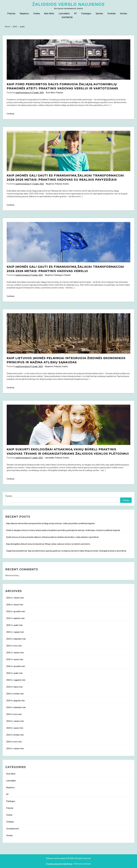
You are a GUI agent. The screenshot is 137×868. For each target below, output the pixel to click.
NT (75, 14)
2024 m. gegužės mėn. (16, 701)
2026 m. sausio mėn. (15, 605)
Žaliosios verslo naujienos (68, 4)
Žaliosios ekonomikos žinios (68, 9)
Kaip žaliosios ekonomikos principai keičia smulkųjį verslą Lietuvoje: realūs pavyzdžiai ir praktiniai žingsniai (50, 523)
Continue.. (11, 114)
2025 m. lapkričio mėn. (16, 618)
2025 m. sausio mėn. (15, 659)
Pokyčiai (11, 14)
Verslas (123, 14)
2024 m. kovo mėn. (14, 714)
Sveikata (111, 14)
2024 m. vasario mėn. (15, 721)
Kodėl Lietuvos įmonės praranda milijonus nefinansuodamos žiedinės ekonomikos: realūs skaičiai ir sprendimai (52, 537)
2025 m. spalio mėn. (15, 625)
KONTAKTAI (67, 17)
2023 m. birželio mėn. (15, 735)
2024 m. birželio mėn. (15, 694)
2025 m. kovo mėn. (14, 646)
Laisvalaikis (64, 14)
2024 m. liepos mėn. (15, 687)
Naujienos (24, 14)
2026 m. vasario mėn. (15, 598)
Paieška (9, 496)
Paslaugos (86, 14)
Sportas (99, 14)
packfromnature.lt (23, 93)
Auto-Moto (49, 14)
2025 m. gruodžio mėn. (16, 611)
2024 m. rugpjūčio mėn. (16, 680)
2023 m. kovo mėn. (14, 742)
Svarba (37, 14)
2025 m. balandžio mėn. (16, 639)
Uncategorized (13, 829)
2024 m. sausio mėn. (15, 728)
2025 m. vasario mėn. (15, 653)
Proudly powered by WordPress (59, 864)
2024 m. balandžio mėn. (16, 707)
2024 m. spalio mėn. (15, 673)
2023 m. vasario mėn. (15, 749)
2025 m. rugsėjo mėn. (15, 632)
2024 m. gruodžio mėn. (16, 666)
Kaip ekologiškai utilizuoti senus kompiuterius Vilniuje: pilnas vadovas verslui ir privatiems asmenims (48, 544)
